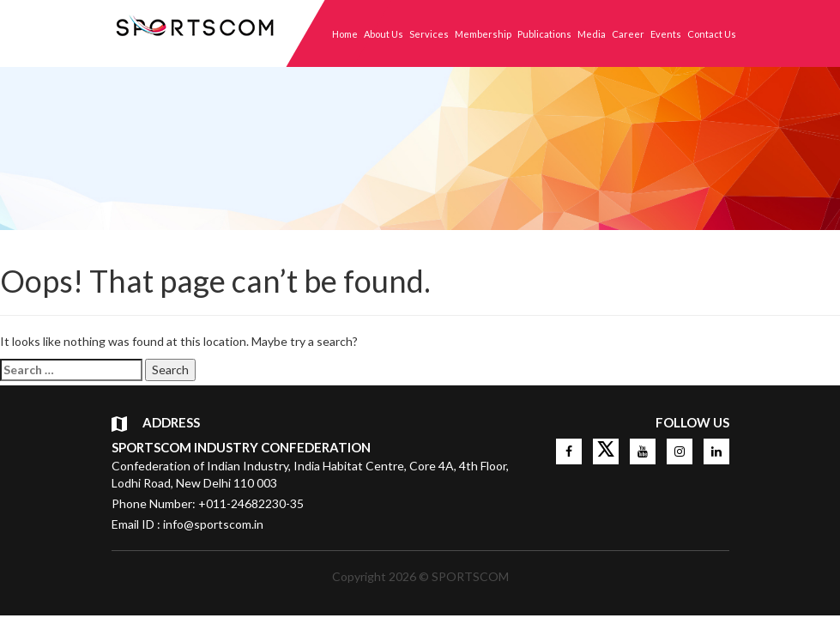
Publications (544, 34)
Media (592, 34)
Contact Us (712, 34)
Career (628, 34)
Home (345, 34)
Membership (483, 34)
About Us (384, 34)
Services (429, 34)
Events (666, 34)
